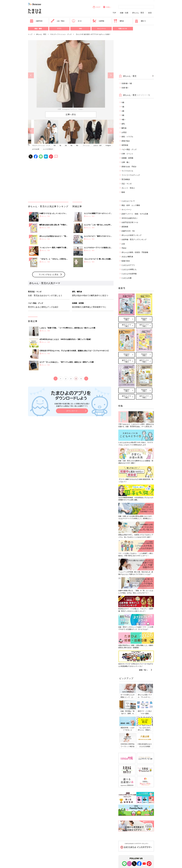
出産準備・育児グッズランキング (134, 239)
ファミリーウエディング (131, 175)
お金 (123, 244)
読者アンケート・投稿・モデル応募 (135, 214)
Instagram (108, 145)
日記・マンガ (127, 184)
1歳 (60, 145)
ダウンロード (72, 411)
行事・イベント (127, 154)
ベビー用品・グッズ (129, 149)
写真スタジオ (123, 29)
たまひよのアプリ (128, 265)
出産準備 (98, 21)
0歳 (55, 145)
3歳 (71, 145)
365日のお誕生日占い (130, 218)
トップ (30, 34)
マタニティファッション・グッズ (61, 34)
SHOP (97, 7)
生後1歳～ (125, 88)
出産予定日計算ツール (130, 222)
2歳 (66, 145)
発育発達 (125, 145)
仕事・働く (126, 162)
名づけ (77, 21)
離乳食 (119, 21)
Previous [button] (31, 75)
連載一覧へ (143, 670)
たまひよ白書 (127, 278)
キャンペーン (102, 29)
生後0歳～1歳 (127, 83)
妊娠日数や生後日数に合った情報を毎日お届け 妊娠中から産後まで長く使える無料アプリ (72, 405)
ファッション (86, 145)
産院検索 (125, 227)
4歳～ (77, 145)
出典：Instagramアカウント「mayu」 (71, 109)
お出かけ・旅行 (98, 145)
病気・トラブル (127, 137)
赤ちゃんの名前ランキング (132, 235)
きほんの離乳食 (127, 257)
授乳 (123, 124)
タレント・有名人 (128, 188)
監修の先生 (126, 261)
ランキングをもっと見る (49, 274)
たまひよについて (128, 201)
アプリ (59, 29)
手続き (124, 248)
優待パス (140, 21)
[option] (71, 75)
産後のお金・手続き (129, 166)
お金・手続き (58, 21)
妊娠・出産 (124, 13)
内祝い (107, 7)
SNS (80, 29)
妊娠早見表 (36, 21)
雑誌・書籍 (38, 29)
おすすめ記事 (36, 149)
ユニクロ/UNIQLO (48, 149)
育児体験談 (126, 179)
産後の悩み (126, 141)
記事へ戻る (71, 114)
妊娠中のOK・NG (128, 231)
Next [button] (111, 75)
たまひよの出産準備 (129, 274)
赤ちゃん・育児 (138, 13)
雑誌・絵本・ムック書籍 (131, 205)
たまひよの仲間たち (129, 269)
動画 (123, 192)
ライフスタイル (127, 171)
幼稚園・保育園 (127, 158)
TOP (114, 13)
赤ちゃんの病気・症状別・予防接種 (135, 252)
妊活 (150, 13)
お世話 (124, 132)
